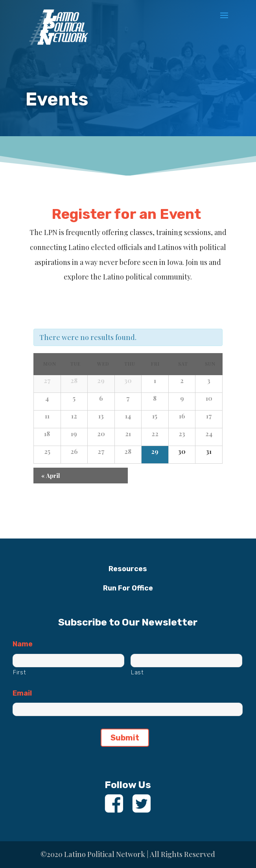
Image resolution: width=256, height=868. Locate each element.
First (19, 672)
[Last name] (186, 661)
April (51, 476)
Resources (128, 569)
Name (23, 644)
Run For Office (128, 588)
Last (137, 672)
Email (22, 693)
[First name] (68, 661)
